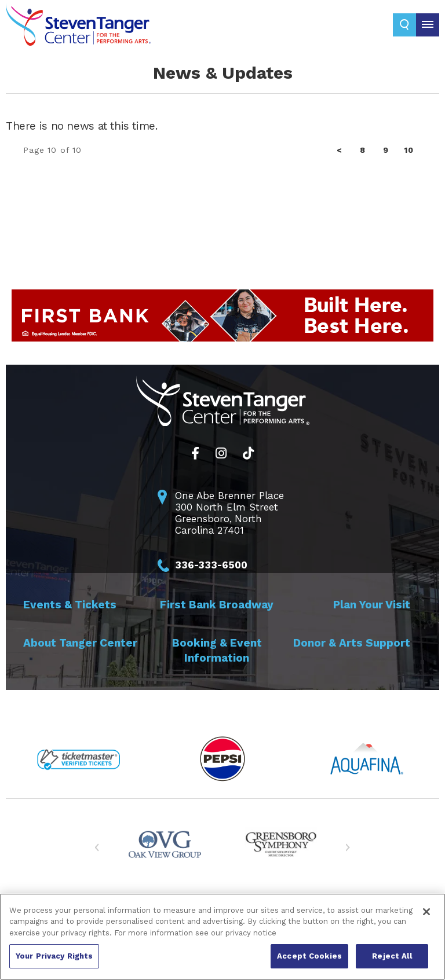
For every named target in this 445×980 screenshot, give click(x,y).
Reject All (392, 956)
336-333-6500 (211, 565)
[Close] (426, 912)
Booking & (217, 650)
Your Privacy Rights (54, 956)
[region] (222, 937)
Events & (70, 605)
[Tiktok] (248, 453)
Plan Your (372, 605)
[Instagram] (221, 453)
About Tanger (80, 643)
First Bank (217, 605)
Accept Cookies (309, 956)
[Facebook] (195, 453)
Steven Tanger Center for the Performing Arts (78, 29)
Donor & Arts (352, 643)
